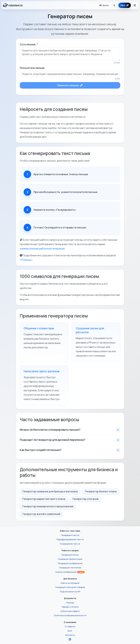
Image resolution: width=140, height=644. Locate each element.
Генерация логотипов (70, 568)
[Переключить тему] (114, 5)
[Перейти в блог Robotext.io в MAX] (70, 639)
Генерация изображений (70, 563)
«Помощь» (26, 260)
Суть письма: (29, 44)
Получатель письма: (33, 68)
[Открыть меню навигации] (135, 5)
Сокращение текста (70, 544)
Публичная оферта (70, 611)
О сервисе (70, 626)
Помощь (70, 603)
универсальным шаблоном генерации (42, 249)
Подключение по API (70, 592)
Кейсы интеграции (70, 583)
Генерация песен (70, 555)
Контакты (70, 635)
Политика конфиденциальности (70, 615)
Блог (70, 631)
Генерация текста (70, 535)
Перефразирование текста (70, 539)
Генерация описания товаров (70, 587)
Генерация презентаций (70, 559)
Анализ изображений (70, 572)
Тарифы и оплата (70, 607)
